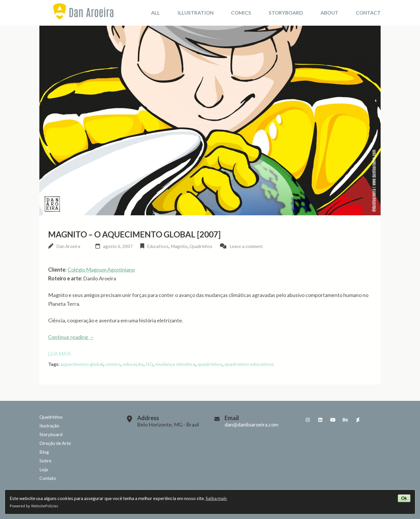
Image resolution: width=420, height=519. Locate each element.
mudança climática (175, 364)
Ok (404, 498)
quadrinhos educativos (249, 364)
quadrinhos (210, 364)
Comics (241, 13)
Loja (44, 469)
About (329, 13)
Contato (48, 478)
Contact (368, 13)
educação (133, 364)
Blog (44, 452)
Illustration (195, 13)
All (155, 13)
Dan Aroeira (68, 246)
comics (113, 364)
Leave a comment (246, 246)
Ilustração (49, 425)
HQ (149, 364)
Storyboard (286, 13)
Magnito (179, 246)
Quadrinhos (201, 246)
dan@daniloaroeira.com (251, 424)
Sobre (45, 461)
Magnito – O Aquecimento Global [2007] (134, 234)
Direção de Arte (55, 443)
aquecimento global (82, 364)
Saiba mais (216, 498)
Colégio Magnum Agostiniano (101, 270)
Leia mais (60, 354)
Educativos (158, 246)
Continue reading (71, 337)
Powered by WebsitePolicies (34, 506)
